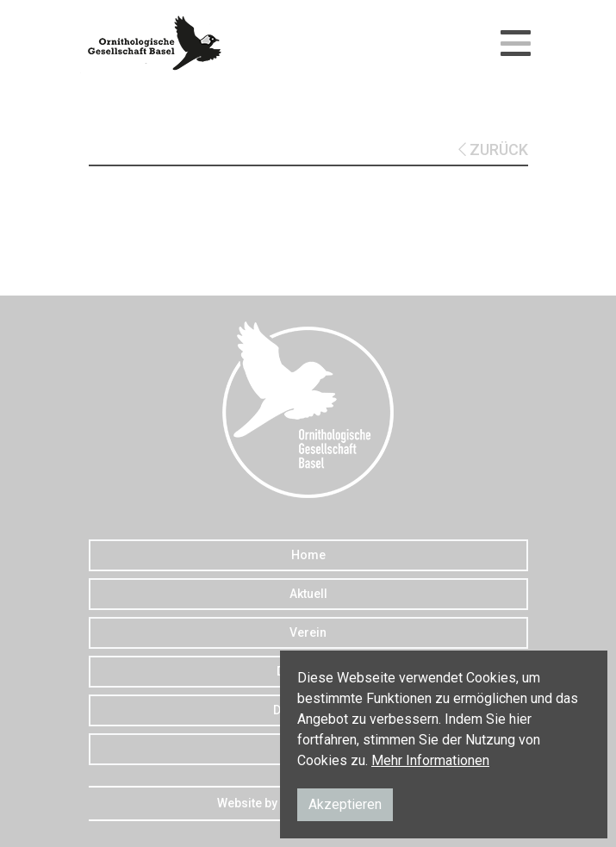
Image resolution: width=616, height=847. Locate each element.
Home (308, 555)
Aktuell (308, 594)
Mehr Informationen (430, 760)
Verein (308, 632)
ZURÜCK (493, 149)
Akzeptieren (345, 804)
